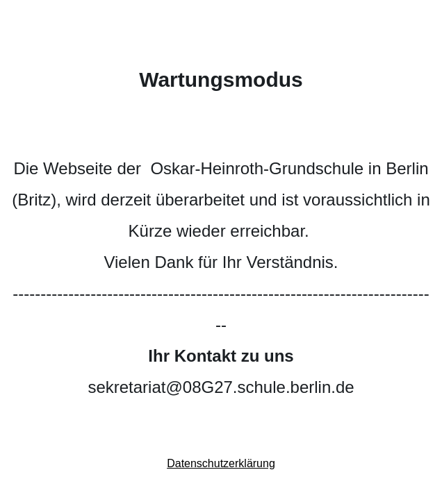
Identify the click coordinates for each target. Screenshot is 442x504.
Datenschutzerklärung (221, 463)
